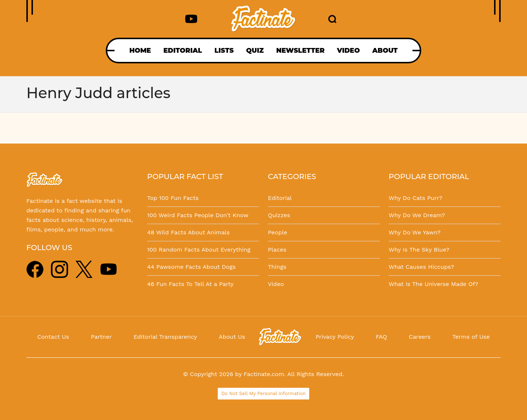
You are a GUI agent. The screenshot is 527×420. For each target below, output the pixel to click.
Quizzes (279, 215)
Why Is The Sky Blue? (419, 250)
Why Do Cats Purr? (416, 198)
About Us (232, 337)
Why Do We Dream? (417, 215)
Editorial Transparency (165, 337)
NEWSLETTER (300, 51)
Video (276, 284)
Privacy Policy (335, 337)
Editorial (280, 198)
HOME (140, 51)
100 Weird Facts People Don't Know (198, 215)
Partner (101, 337)
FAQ (382, 337)
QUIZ (255, 51)
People (278, 232)
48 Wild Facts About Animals (188, 232)
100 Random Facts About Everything (199, 250)
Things (277, 267)
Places (277, 250)
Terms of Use (471, 337)
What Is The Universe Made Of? (433, 284)
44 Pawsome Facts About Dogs (191, 267)
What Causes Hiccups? (421, 267)
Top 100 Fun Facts (173, 198)
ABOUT (385, 51)
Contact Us (53, 337)
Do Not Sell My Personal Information (264, 393)
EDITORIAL (182, 51)
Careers (420, 337)
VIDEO (348, 51)
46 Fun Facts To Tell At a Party (190, 284)
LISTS (224, 51)
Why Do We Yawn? (415, 232)
